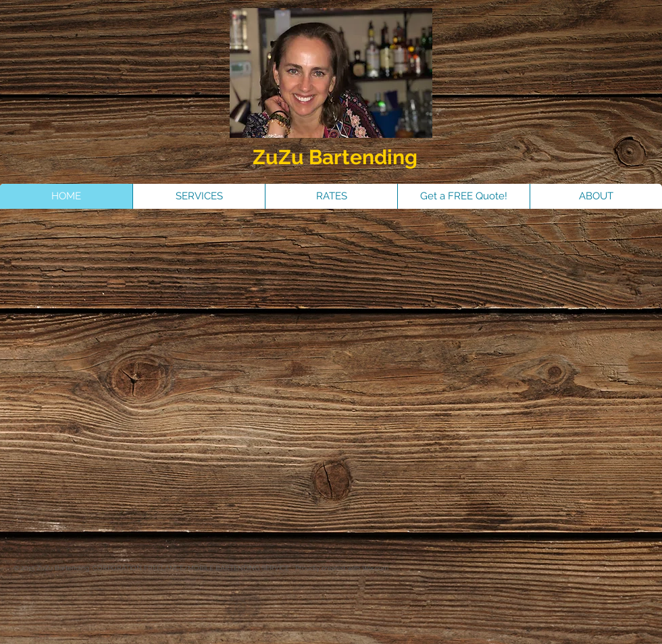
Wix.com (375, 568)
